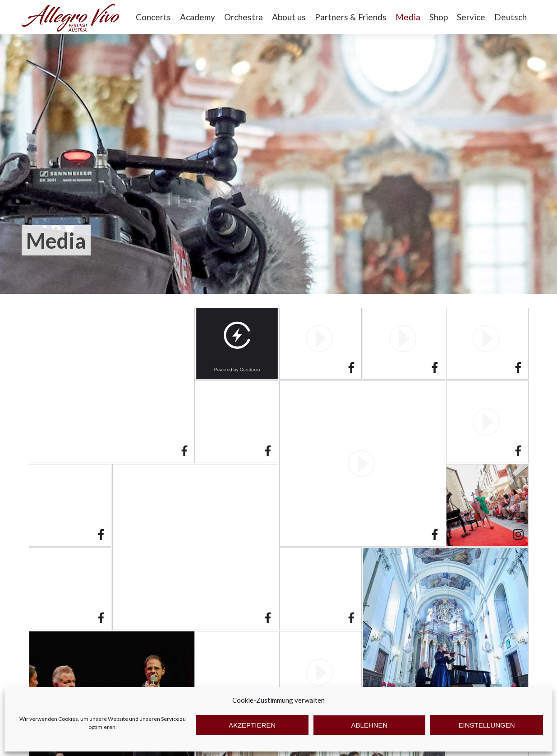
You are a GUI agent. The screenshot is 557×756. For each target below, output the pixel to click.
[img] (112, 380)
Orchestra (244, 17)
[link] (184, 452)
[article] (112, 380)
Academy (198, 17)
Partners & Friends (351, 17)
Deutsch (511, 17)
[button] (320, 338)
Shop (439, 17)
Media (408, 17)
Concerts (153, 17)
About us (289, 17)
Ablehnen (370, 725)
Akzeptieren (252, 725)
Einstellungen (486, 725)
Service (471, 17)
